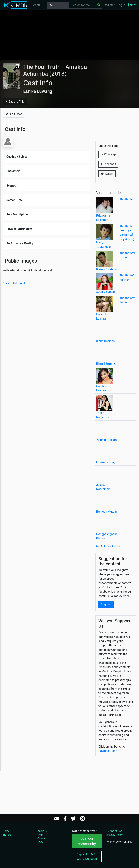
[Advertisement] (69, 35)
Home (6, 831)
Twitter (107, 174)
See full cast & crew (108, 546)
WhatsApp (109, 154)
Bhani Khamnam (107, 364)
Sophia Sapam (106, 292)
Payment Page (108, 751)
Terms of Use (114, 831)
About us (43, 831)
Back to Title (15, 102)
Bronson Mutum (107, 512)
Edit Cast (13, 114)
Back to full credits (15, 283)
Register (109, 5)
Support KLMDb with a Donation (87, 857)
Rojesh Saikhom (107, 269)
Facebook (108, 164)
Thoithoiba (126, 199)
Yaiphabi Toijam (107, 440)
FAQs (40, 842)
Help (40, 835)
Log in (121, 5)
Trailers (7, 835)
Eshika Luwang (106, 462)
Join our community (87, 841)
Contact (42, 839)
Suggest (106, 604)
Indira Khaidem (106, 341)
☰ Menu (35, 5)
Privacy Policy (115, 835)
